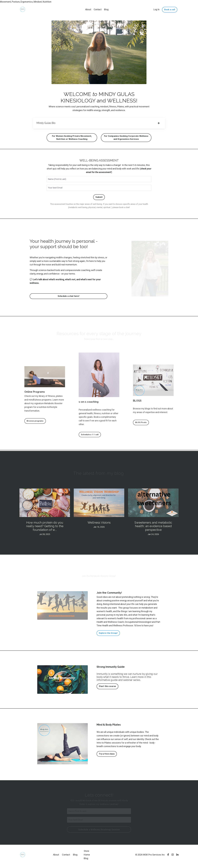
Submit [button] (99, 198)
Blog (106, 9)
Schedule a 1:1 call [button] (90, 437)
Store (86, 854)
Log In (156, 9)
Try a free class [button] (107, 757)
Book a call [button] (170, 9)
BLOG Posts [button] (141, 425)
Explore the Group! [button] (108, 636)
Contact (98, 9)
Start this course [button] (107, 689)
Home (87, 858)
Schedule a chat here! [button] (69, 298)
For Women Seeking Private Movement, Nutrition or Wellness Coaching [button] (72, 138)
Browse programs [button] (36, 423)
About (88, 9)
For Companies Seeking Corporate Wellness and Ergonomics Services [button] (126, 138)
